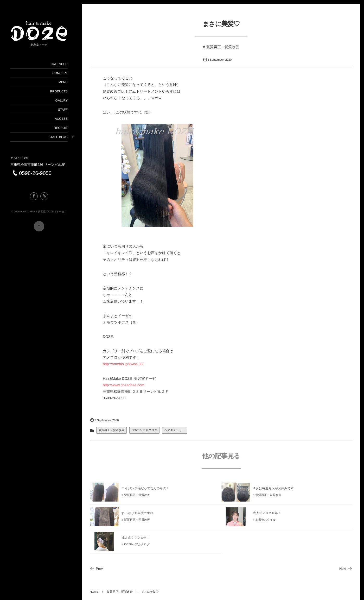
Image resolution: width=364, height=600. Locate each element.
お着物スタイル (266, 522)
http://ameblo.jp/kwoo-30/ (123, 364)
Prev (96, 569)
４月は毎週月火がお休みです (273, 490)
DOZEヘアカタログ (144, 430)
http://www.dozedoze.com (124, 385)
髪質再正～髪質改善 (223, 47)
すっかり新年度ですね (137, 515)
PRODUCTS (59, 91)
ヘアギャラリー (175, 430)
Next (346, 569)
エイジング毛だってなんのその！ (145, 490)
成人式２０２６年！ (267, 515)
